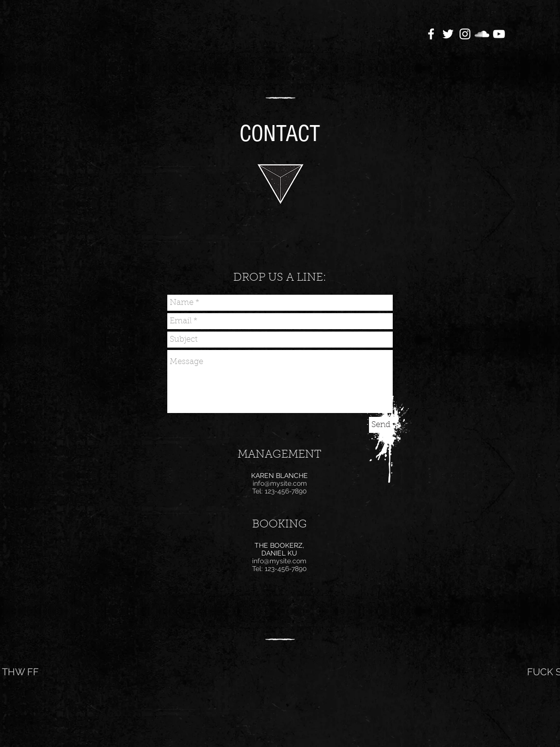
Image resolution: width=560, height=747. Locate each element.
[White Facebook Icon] (431, 34)
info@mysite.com (280, 483)
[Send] (381, 425)
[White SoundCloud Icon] (482, 34)
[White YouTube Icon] (499, 34)
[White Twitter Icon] (448, 34)
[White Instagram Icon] (465, 34)
